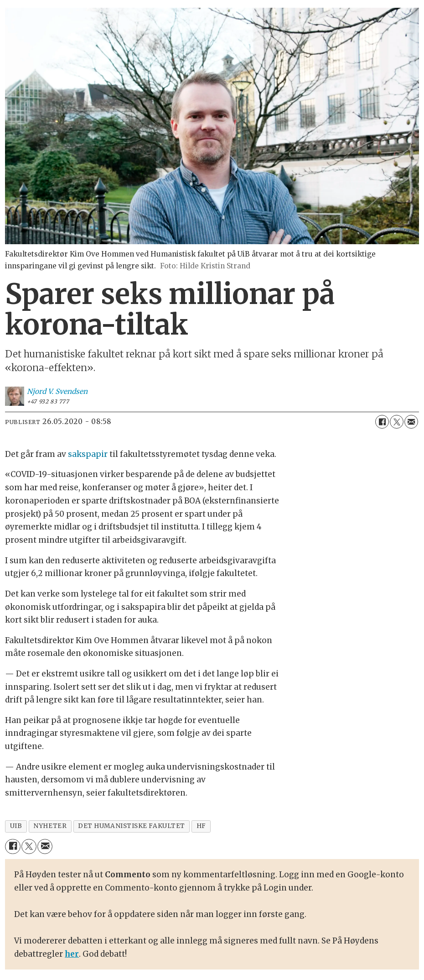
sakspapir (88, 454)
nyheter (50, 826)
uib (16, 826)
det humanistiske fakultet (132, 826)
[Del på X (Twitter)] (397, 422)
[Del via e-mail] (411, 422)
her (72, 954)
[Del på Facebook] (382, 422)
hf (201, 826)
